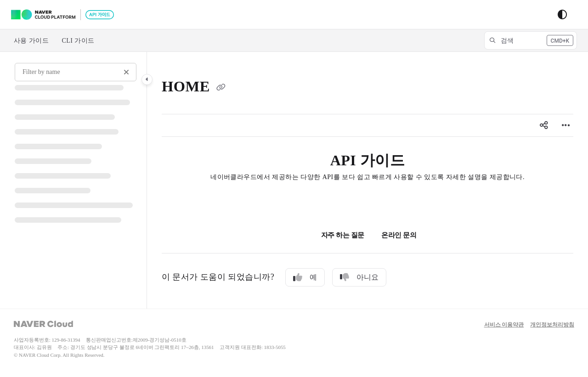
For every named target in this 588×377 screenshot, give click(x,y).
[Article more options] (566, 125)
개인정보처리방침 (552, 325)
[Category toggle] (147, 79)
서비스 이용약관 (504, 325)
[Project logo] (62, 15)
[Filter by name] (76, 72)
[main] (367, 180)
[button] (531, 40)
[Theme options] (562, 15)
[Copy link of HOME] (221, 88)
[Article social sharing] (544, 125)
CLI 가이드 (78, 41)
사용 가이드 (31, 41)
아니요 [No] (359, 277)
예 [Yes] (305, 277)
